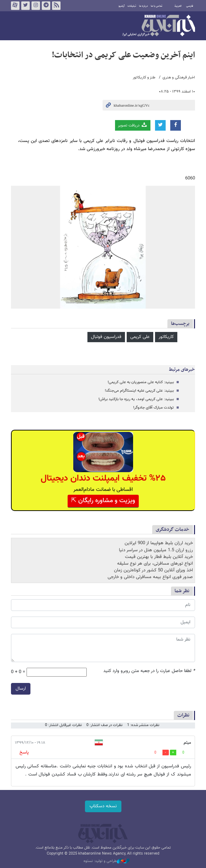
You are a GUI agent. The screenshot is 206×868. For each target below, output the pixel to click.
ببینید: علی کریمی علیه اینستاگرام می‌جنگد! (139, 391)
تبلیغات (132, 6)
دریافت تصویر (133, 125)
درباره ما (144, 6)
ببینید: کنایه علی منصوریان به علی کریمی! (141, 382)
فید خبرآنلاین (56, 6)
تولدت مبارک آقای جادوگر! (153, 408)
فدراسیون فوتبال (106, 337)
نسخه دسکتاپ (103, 806)
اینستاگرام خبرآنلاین (36, 6)
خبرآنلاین (159, 26)
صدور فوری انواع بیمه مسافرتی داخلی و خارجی (150, 577)
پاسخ (24, 753)
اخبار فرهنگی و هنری (179, 78)
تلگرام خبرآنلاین (46, 6)
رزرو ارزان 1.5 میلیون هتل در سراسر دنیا (156, 550)
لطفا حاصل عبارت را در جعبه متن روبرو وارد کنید (149, 671)
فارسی (190, 6)
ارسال (21, 689)
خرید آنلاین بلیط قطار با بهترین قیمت (159, 557)
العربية (178, 6)
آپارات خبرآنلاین (15, 6)
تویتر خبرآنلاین (25, 6)
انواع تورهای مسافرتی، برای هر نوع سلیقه (155, 564)
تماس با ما (157, 6)
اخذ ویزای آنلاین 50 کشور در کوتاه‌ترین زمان (153, 570)
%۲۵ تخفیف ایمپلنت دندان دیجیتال (103, 478)
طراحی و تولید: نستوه (107, 861)
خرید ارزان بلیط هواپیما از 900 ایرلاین (159, 543)
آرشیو (122, 6)
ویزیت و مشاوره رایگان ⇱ (103, 501)
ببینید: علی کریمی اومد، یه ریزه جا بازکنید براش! (136, 399)
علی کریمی (140, 337)
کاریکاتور (166, 337)
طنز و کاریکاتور (144, 78)
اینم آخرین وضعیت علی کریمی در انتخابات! (123, 55)
